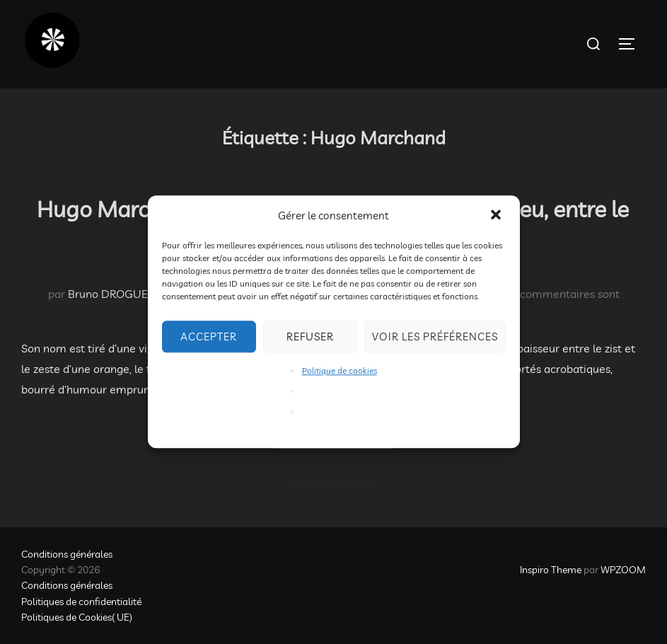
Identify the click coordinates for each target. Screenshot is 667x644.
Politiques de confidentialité (81, 602)
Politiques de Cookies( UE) (77, 617)
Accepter (209, 337)
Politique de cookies (340, 370)
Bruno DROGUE (108, 294)
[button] (497, 216)
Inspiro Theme (551, 570)
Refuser (310, 337)
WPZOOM (623, 570)
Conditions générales (67, 554)
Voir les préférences (435, 337)
